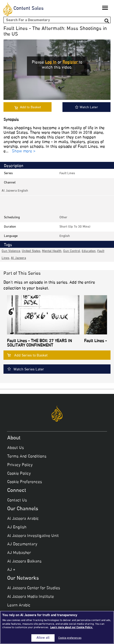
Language (11, 236)
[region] (57, 627)
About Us (16, 448)
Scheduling (12, 217)
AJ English (17, 527)
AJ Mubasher (19, 553)
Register (71, 62)
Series (8, 173)
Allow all (43, 638)
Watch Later (86, 107)
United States (31, 251)
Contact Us (17, 500)
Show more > (24, 152)
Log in (51, 62)
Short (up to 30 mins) (75, 227)
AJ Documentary (22, 544)
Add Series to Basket (31, 356)
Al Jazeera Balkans (24, 562)
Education (89, 251)
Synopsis (11, 120)
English (65, 236)
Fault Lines (67, 173)
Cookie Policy (19, 474)
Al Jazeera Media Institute (31, 597)
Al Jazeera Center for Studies (34, 588)
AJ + (11, 570)
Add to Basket (31, 107)
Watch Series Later (29, 370)
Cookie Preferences (25, 482)
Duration (10, 227)
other (63, 217)
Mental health (52, 251)
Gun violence (11, 251)
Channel (10, 183)
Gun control (72, 251)
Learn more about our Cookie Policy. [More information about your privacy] (72, 628)
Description (14, 166)
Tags (8, 245)
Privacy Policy (20, 465)
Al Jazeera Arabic (23, 519)
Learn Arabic (19, 605)
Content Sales (29, 9)
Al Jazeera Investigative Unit (33, 536)
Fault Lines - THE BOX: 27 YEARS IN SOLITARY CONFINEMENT (39, 343)
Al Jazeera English (15, 191)
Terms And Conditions (27, 457)
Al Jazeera (18, 258)
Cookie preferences (70, 638)
